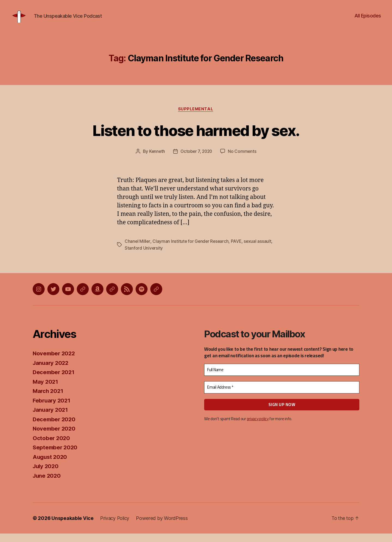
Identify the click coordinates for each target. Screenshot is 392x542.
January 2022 (51, 371)
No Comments (243, 160)
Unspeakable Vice (73, 527)
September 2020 (56, 456)
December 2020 (55, 427)
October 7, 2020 (196, 160)
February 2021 (52, 409)
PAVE (238, 250)
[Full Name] (282, 378)
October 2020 (52, 446)
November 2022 (55, 362)
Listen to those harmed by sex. (196, 138)
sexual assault (259, 250)
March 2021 (49, 399)
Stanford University (144, 256)
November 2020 (55, 437)
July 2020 (46, 475)
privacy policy (258, 427)
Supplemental (196, 117)
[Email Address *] (282, 396)
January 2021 (51, 418)
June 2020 (47, 484)
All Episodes (368, 20)
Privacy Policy (116, 527)
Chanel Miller (138, 250)
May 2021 (46, 390)
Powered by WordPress (164, 527)
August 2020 (51, 465)
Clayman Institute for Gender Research (191, 250)
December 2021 (54, 381)
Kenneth (156, 160)
